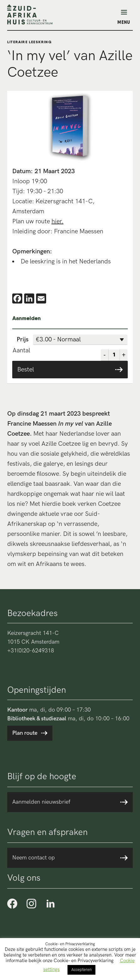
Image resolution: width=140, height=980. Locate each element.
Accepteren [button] (81, 970)
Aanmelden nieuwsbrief (41, 802)
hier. (57, 221)
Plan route (25, 733)
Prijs (23, 340)
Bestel (26, 370)
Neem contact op (34, 858)
